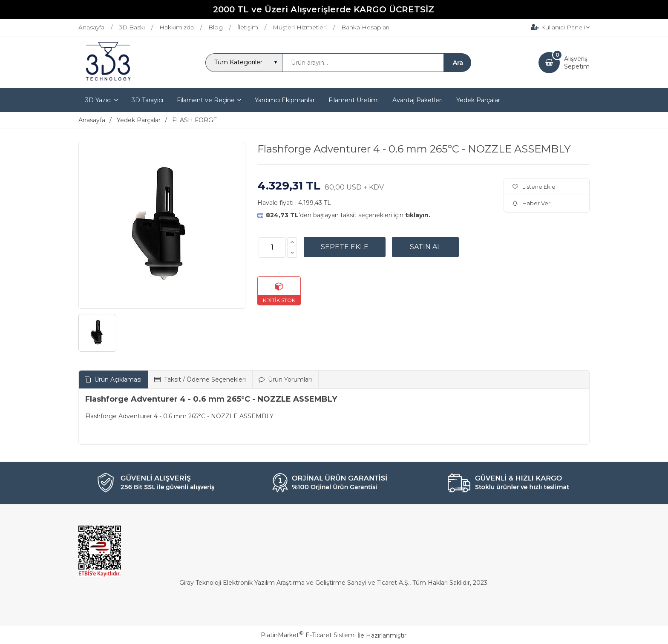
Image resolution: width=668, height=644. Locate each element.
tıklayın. (418, 215)
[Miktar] (272, 247)
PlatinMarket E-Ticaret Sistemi (308, 635)
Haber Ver (531, 203)
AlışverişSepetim (577, 63)
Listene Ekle (534, 187)
